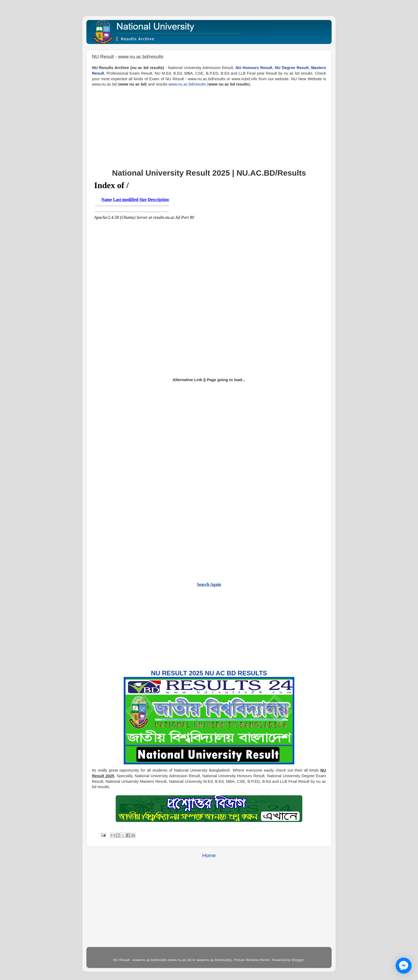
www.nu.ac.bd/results (187, 84)
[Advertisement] (209, 124)
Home (209, 855)
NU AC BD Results (236, 673)
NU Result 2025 (177, 673)
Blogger (298, 960)
